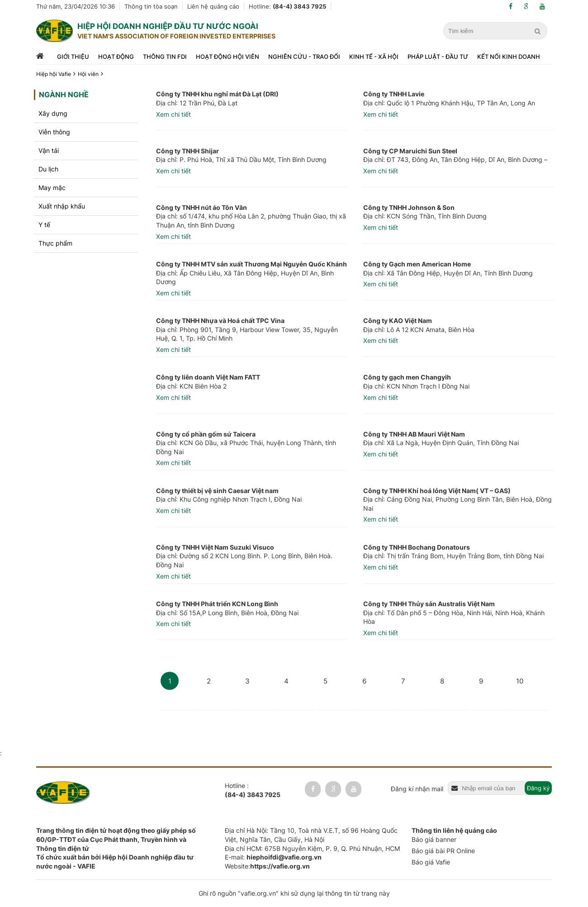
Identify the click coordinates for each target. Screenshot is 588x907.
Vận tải (49, 150)
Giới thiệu (73, 57)
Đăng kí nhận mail (417, 789)
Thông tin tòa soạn (151, 6)
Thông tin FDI (165, 57)
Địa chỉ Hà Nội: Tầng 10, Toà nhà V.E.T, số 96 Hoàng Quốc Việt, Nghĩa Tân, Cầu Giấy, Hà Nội (311, 835)
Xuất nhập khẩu (62, 206)
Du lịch (48, 169)
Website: (267, 866)
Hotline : (253, 790)
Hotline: (287, 6)
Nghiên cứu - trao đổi (304, 57)
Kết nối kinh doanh (509, 57)
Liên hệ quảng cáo (213, 6)
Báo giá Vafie (431, 862)
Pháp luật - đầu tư (438, 57)
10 (520, 681)
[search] (539, 31)
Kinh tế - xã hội (374, 57)
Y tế (44, 225)
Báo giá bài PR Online (443, 851)
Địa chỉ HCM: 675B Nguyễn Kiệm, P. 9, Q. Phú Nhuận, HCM (312, 848)
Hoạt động (116, 57)
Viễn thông (54, 132)
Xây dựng (53, 113)
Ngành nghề (64, 95)
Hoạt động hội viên (228, 57)
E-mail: (273, 857)
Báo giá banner (434, 839)
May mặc (52, 188)
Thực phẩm (55, 243)
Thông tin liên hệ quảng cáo (454, 830)
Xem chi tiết (173, 114)
